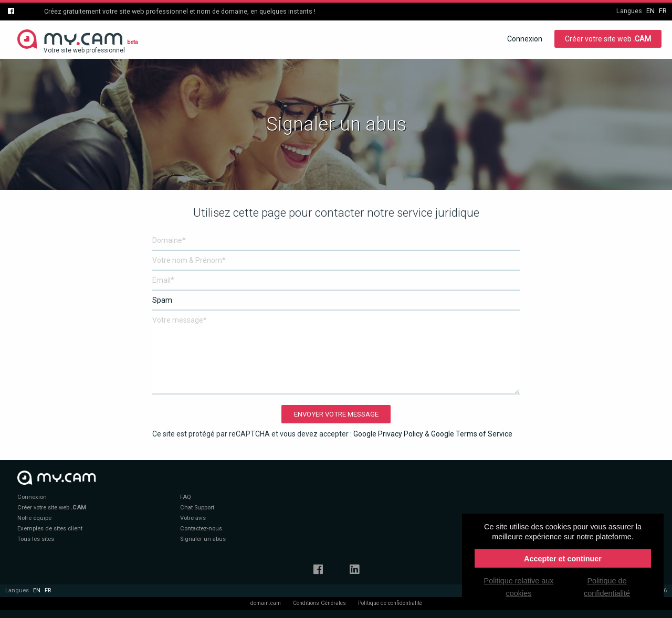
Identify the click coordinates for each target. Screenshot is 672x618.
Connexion (525, 39)
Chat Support (197, 508)
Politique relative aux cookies (519, 587)
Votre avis (193, 518)
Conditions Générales (319, 603)
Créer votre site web (608, 39)
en (650, 11)
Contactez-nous (201, 529)
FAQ (186, 497)
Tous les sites (36, 539)
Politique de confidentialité (390, 603)
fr (663, 11)
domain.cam (266, 603)
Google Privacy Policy (388, 434)
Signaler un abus (203, 539)
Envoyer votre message (336, 414)
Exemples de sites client (50, 529)
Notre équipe (34, 518)
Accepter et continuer (563, 559)
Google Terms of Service (472, 434)
